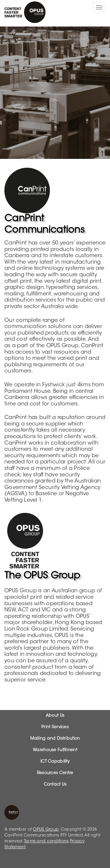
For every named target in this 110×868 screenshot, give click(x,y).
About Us (55, 716)
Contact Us (55, 785)
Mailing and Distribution (55, 739)
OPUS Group (46, 830)
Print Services (55, 727)
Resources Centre (55, 773)
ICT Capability (55, 762)
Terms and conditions (46, 842)
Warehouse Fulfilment (55, 750)
